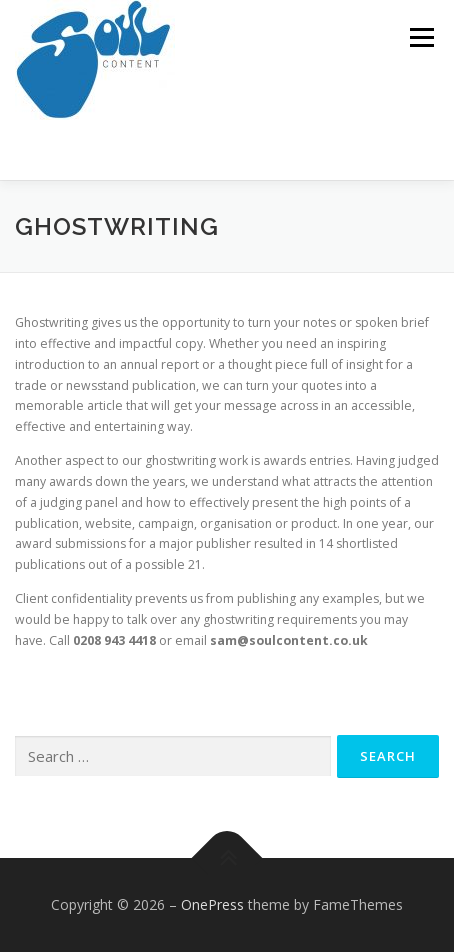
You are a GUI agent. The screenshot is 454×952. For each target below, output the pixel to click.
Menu (420, 37)
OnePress (212, 904)
